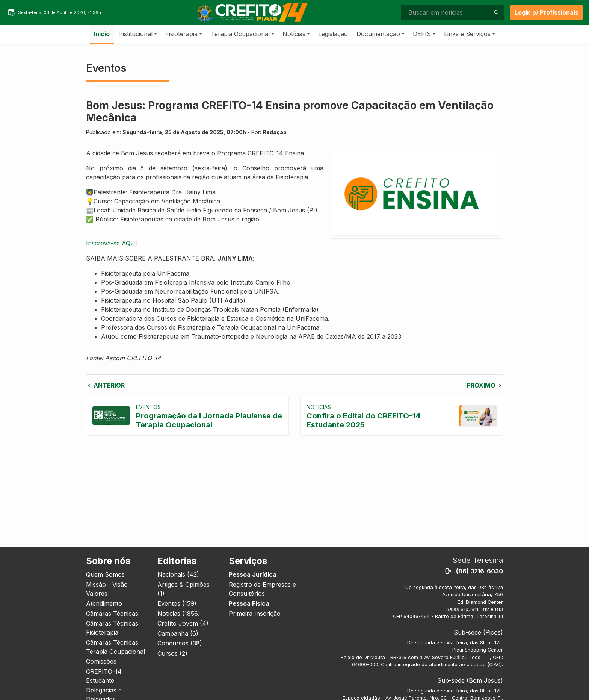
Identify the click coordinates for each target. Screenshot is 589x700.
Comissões (101, 661)
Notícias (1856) (179, 614)
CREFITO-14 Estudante (104, 676)
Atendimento (104, 603)
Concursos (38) (180, 643)
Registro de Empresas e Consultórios (262, 589)
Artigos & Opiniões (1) (183, 589)
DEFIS (422, 34)
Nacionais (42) (178, 574)
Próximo (485, 385)
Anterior (105, 385)
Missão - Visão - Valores (109, 589)
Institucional (135, 34)
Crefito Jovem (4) (183, 623)
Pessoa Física (249, 603)
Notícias (294, 34)
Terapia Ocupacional (240, 34)
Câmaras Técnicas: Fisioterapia (113, 628)
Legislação (333, 34)
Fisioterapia (181, 34)
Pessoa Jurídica (253, 574)
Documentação (378, 34)
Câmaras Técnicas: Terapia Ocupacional (116, 647)
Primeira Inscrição (255, 614)
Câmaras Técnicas (112, 614)
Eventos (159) (177, 603)
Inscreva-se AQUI (112, 243)
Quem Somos (105, 574)
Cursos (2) (172, 653)
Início (102, 34)
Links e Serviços (467, 34)
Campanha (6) (178, 633)
